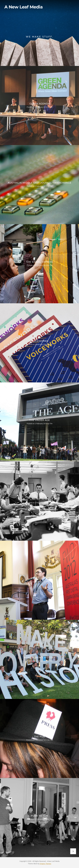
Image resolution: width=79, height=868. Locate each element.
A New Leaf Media (24, 7)
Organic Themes (45, 864)
